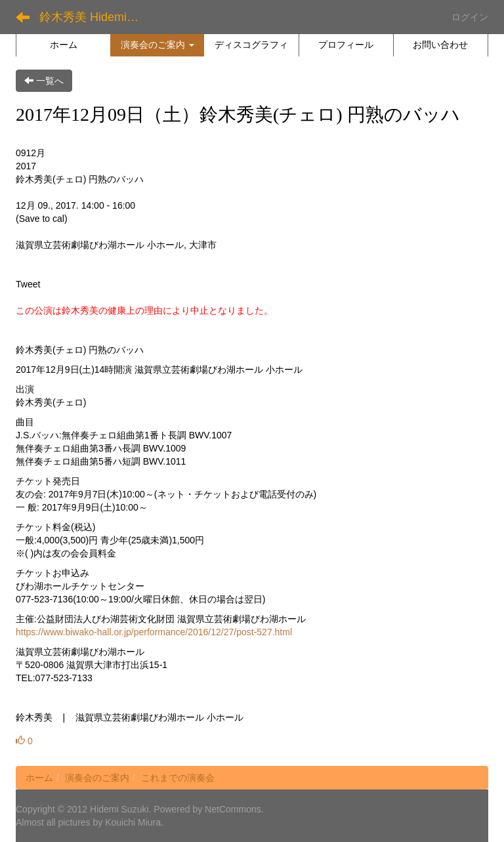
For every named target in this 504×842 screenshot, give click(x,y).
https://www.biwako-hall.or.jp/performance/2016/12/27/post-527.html (154, 632)
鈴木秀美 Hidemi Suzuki (95, 17)
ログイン (470, 17)
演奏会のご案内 (97, 778)
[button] (157, 45)
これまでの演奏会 (178, 778)
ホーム (39, 778)
